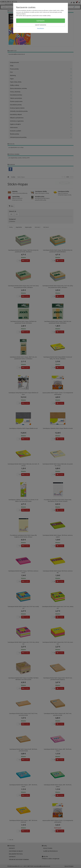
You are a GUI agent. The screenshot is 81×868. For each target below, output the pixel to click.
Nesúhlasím (41, 28)
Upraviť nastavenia (41, 25)
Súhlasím (40, 21)
